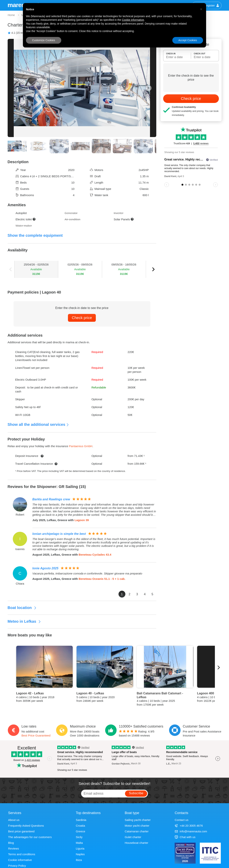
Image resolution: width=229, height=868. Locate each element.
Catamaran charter (137, 831)
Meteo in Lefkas (24, 621)
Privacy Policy (17, 866)
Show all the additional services (38, 424)
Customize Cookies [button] (44, 40)
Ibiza (79, 860)
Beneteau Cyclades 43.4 (95, 555)
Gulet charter (133, 837)
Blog (11, 843)
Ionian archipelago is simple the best (59, 534)
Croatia (80, 826)
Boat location (22, 608)
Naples (80, 854)
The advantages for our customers (30, 837)
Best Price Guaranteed (36, 735)
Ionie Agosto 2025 (45, 568)
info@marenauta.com (191, 831)
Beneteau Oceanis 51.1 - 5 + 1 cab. (102, 579)
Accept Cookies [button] (188, 40)
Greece (80, 831)
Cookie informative (20, 860)
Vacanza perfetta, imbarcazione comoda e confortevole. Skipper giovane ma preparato (87, 573)
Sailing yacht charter (138, 820)
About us (14, 820)
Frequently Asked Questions (26, 826)
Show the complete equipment (35, 235)
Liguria (80, 848)
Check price (82, 318)
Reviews (14, 848)
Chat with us (185, 837)
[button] (201, 9)
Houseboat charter (136, 843)
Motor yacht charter (137, 826)
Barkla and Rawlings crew (51, 499)
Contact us (181, 820)
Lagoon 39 (82, 520)
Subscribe (136, 793)
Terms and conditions (22, 854)
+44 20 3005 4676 (189, 826)
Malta (79, 843)
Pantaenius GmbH (81, 446)
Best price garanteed (21, 831)
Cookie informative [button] (133, 20)
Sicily (79, 837)
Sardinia (81, 820)
